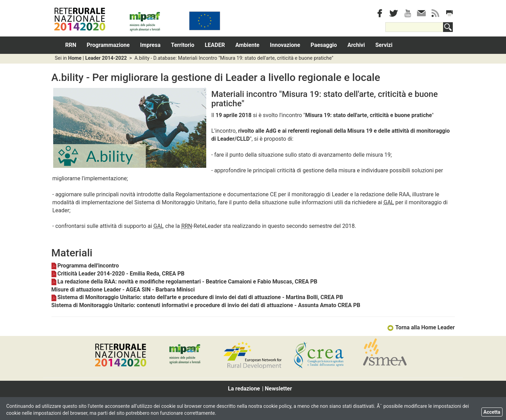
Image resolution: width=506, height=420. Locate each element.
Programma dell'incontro (85, 266)
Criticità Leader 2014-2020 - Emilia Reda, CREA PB (118, 274)
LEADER (215, 45)
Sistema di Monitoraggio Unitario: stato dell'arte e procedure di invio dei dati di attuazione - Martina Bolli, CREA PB (197, 297)
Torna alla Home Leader (421, 327)
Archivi (356, 45)
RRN (71, 45)
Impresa (150, 45)
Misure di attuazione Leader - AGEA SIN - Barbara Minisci (123, 290)
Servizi (384, 45)
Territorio (183, 45)
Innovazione (285, 45)
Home (75, 58)
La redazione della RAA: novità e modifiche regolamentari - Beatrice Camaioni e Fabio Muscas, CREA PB (184, 282)
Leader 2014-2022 (106, 58)
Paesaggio (324, 45)
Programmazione (108, 45)
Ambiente (247, 45)
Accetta (492, 412)
